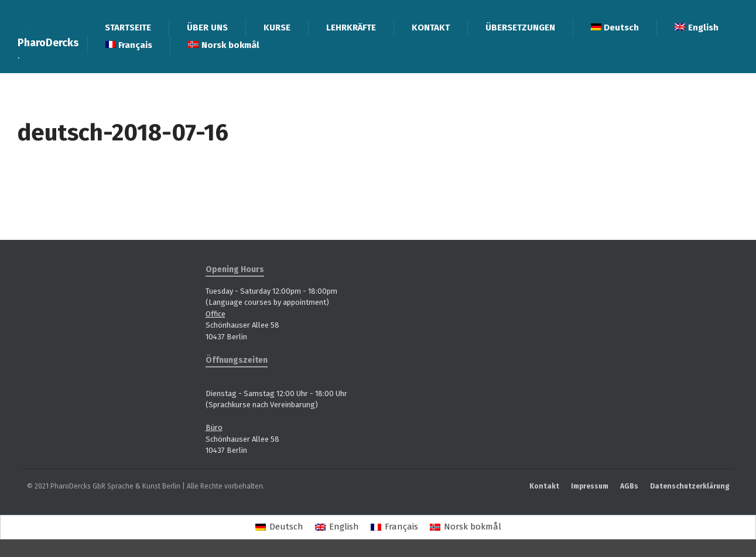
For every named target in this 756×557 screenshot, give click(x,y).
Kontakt (544, 486)
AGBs (629, 486)
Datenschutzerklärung (690, 486)
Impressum (590, 486)
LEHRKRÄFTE (351, 27)
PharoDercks (48, 43)
